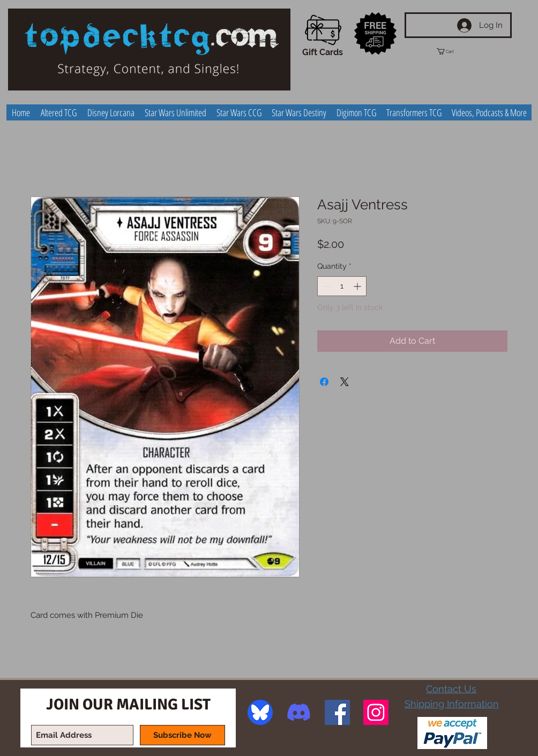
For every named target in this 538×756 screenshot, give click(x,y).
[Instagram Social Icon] (376, 712)
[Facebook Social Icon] (337, 712)
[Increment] (358, 286)
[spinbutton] (342, 286)
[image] (260, 712)
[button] (455, 51)
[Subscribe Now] (182, 735)
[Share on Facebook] (324, 382)
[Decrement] (326, 286)
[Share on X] (345, 382)
